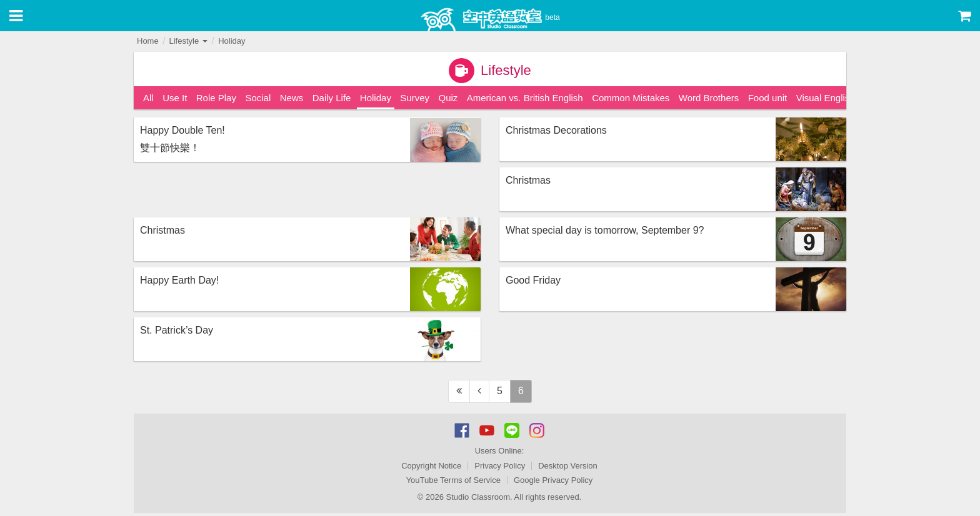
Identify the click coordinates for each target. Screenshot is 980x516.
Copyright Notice (431, 466)
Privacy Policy (500, 466)
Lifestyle (188, 41)
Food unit (768, 98)
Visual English (826, 98)
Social (258, 98)
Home (148, 41)
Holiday (232, 41)
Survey (415, 98)
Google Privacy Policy (553, 480)
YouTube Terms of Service (453, 480)
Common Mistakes (631, 98)
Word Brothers (709, 98)
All (148, 98)
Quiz (448, 98)
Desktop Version (568, 466)
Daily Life (332, 98)
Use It (175, 98)
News (292, 98)
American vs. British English (525, 98)
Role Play (216, 98)
